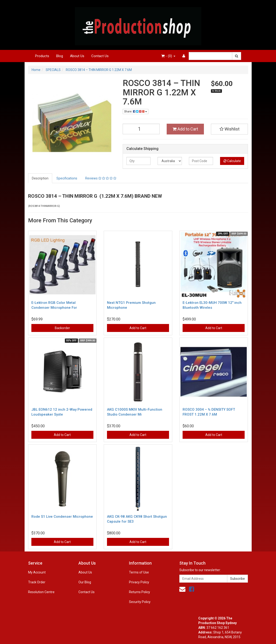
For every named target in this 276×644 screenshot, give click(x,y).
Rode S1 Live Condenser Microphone (62, 517)
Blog (60, 56)
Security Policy (140, 602)
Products (42, 56)
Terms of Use (139, 572)
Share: (136, 112)
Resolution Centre (41, 592)
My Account (37, 572)
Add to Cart (185, 129)
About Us (77, 56)
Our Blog (85, 582)
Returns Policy (140, 592)
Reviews (101, 178)
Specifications (67, 178)
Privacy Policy (139, 582)
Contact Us (100, 56)
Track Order (37, 582)
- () (168, 56)
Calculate (232, 161)
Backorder (62, 328)
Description (40, 178)
